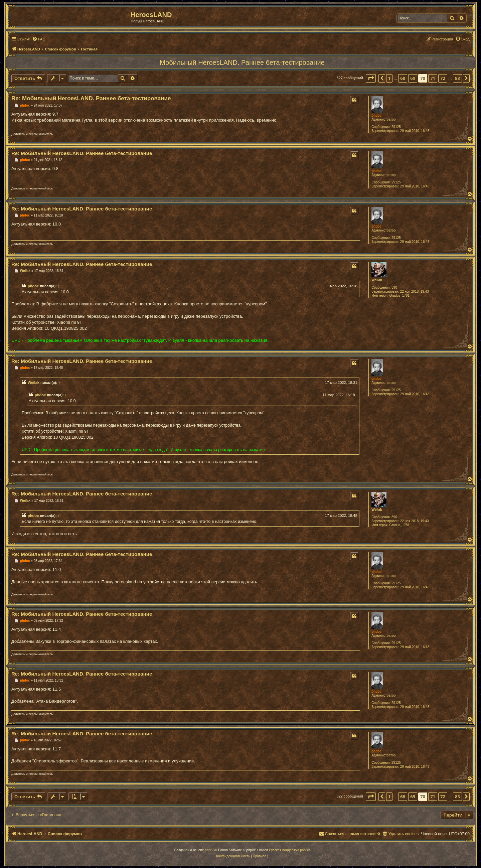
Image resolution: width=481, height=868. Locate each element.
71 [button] (433, 78)
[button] (371, 78)
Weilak (377, 280)
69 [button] (413, 78)
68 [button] (403, 78)
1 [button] (389, 78)
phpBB (210, 850)
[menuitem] (39, 39)
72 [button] (443, 78)
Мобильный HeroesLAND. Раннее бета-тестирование (242, 62)
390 (394, 287)
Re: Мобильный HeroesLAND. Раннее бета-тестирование (91, 98)
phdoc (376, 115)
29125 (396, 127)
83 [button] (457, 78)
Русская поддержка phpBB (289, 850)
